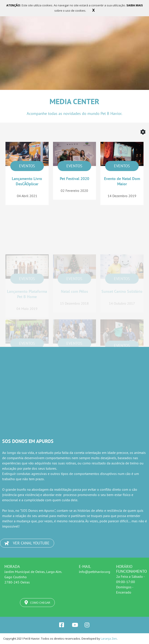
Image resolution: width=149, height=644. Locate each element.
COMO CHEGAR (37, 603)
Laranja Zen (109, 639)
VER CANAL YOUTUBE (27, 543)
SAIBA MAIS (135, 5)
